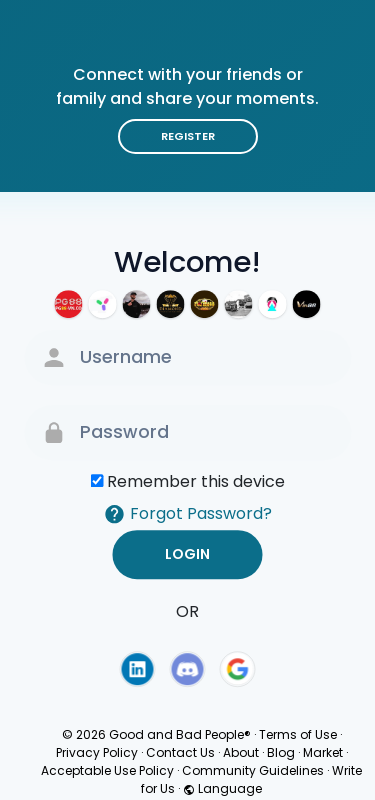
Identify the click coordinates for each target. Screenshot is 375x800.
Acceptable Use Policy (107, 770)
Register (188, 136)
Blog (281, 752)
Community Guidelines (253, 770)
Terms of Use (298, 734)
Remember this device (196, 481)
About (241, 752)
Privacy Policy (97, 752)
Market (323, 752)
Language (222, 788)
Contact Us (180, 752)
